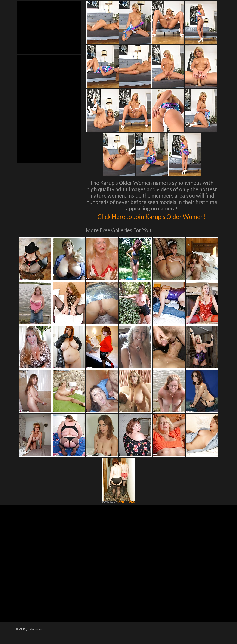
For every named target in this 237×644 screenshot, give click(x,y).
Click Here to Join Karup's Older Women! (152, 220)
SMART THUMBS (126, 511)
